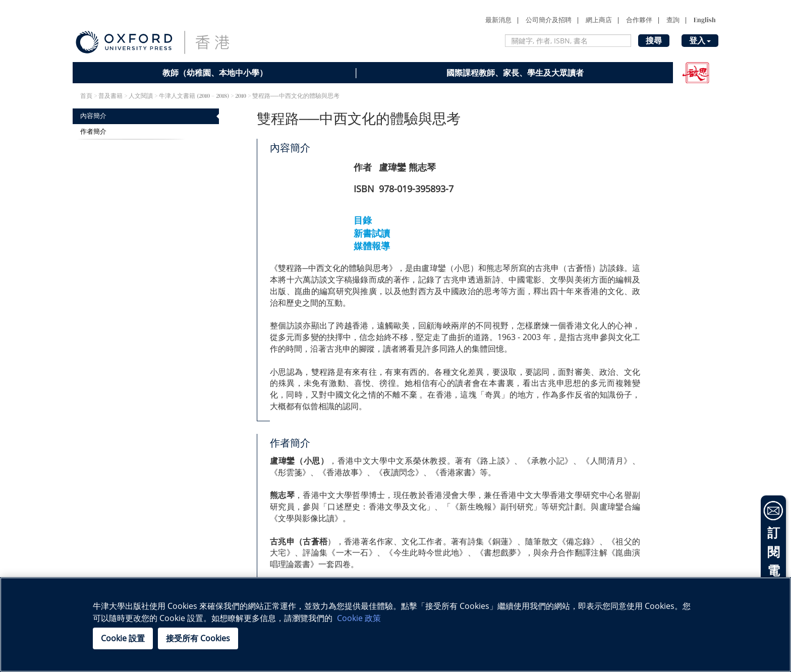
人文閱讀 (141, 96)
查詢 (673, 20)
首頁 (86, 96)
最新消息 (498, 20)
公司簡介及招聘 (549, 20)
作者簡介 (93, 131)
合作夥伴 (639, 20)
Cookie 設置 (123, 638)
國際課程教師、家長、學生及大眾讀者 (515, 73)
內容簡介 (93, 116)
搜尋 (654, 40)
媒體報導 (372, 246)
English (705, 20)
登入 (700, 40)
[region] (395, 625)
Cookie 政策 (359, 618)
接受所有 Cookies (198, 638)
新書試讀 (372, 233)
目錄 (363, 220)
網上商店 (599, 20)
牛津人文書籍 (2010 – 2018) (194, 96)
